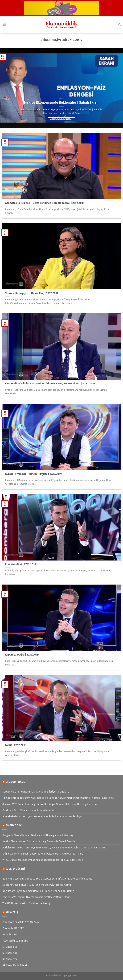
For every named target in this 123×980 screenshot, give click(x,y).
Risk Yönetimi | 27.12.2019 (21, 564)
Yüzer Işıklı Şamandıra (15, 941)
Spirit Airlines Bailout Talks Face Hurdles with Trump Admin (37, 885)
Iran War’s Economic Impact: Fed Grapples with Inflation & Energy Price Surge (47, 879)
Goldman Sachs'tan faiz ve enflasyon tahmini (28, 810)
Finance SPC (14, 825)
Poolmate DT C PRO (13, 928)
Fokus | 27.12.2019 (16, 745)
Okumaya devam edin (61, 120)
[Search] (119, 25)
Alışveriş (12, 912)
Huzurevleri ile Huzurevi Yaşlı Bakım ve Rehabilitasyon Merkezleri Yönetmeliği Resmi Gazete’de (58, 798)
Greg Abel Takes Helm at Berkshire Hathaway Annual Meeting (38, 835)
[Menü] (4, 25)
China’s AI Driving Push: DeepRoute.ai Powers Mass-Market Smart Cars (43, 854)
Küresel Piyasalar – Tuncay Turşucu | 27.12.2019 (33, 474)
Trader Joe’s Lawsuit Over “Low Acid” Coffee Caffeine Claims (37, 897)
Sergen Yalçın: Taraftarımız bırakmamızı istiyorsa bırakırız (36, 792)
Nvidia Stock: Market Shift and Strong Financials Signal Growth (39, 841)
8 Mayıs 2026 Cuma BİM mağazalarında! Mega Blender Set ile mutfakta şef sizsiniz (50, 804)
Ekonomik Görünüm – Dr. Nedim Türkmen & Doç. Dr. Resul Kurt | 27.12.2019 (50, 384)
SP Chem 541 (10, 947)
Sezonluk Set (10, 934)
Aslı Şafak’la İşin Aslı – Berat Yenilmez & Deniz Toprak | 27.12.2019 (45, 203)
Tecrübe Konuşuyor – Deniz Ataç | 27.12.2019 (32, 293)
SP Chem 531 (10, 953)
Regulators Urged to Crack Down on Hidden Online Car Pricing (38, 891)
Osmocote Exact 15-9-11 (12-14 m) (21, 922)
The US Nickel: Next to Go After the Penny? (27, 903)
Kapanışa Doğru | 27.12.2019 (22, 655)
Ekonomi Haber (16, 782)
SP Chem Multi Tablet (15, 965)
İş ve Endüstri (15, 869)
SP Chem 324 (10, 959)
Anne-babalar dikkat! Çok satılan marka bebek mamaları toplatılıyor (42, 816)
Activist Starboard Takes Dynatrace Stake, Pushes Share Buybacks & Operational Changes (54, 848)
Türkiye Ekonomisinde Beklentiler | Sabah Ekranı (61, 103)
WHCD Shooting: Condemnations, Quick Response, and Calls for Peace (43, 860)
